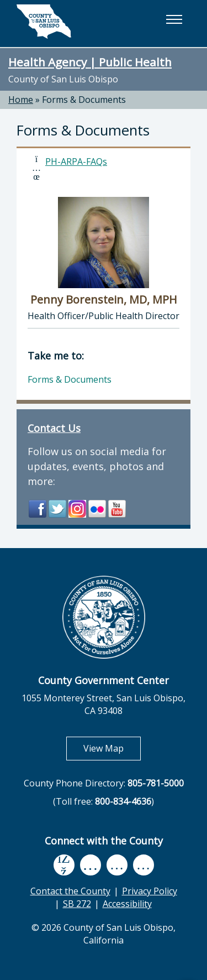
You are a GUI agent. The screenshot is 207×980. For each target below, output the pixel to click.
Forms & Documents (84, 100)
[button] (174, 19)
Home (21, 100)
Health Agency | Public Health (90, 62)
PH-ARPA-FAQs (76, 161)
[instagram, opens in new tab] (144, 865)
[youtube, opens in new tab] (90, 865)
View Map (112, 748)
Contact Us (54, 428)
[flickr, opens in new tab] (117, 865)
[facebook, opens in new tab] (64, 866)
